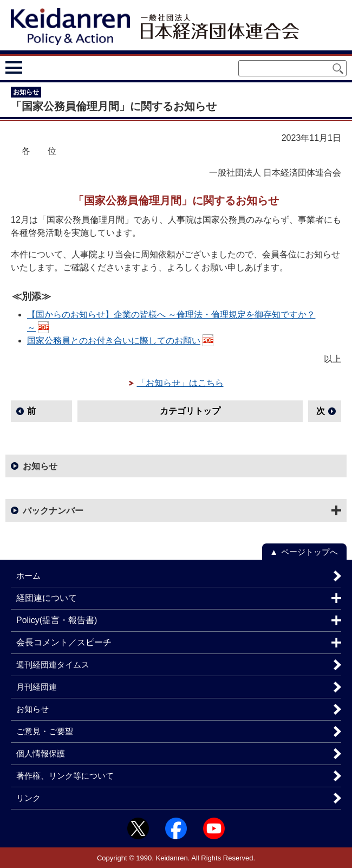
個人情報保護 (41, 753)
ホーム (28, 576)
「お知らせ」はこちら (180, 383)
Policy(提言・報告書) (57, 620)
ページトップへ (309, 552)
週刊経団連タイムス (53, 665)
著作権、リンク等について (65, 776)
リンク (28, 798)
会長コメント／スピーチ (64, 642)
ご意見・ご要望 (45, 731)
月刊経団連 (37, 687)
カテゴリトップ (190, 411)
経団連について (47, 598)
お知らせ (40, 466)
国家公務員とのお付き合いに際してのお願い (114, 341)
